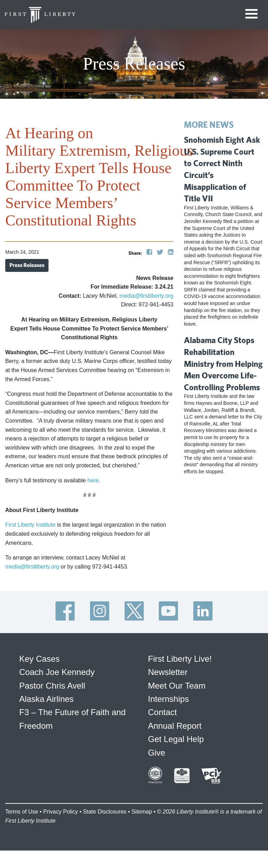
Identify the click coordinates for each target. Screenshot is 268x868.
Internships (168, 699)
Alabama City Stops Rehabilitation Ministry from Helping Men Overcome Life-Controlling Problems (223, 363)
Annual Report (175, 726)
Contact (162, 712)
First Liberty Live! (180, 659)
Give (157, 753)
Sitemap (142, 812)
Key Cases (39, 659)
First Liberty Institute (30, 525)
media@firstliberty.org (146, 296)
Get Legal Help (176, 739)
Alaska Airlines (46, 699)
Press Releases (27, 265)
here (93, 480)
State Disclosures (105, 812)
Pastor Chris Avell (52, 686)
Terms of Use (22, 812)
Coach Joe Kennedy (57, 672)
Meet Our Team (177, 686)
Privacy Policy (61, 812)
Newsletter (168, 672)
